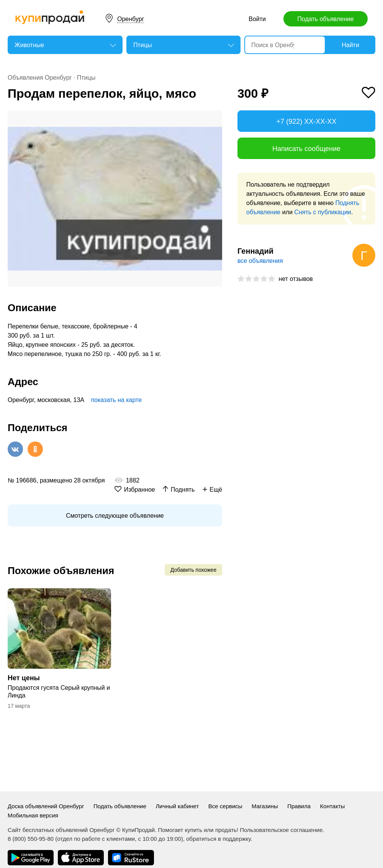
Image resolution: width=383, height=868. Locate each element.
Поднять (183, 490)
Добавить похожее (193, 570)
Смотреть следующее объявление (115, 516)
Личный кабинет (177, 806)
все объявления (260, 261)
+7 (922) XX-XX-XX (307, 121)
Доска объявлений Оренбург (46, 806)
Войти (257, 19)
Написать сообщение (306, 149)
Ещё (216, 490)
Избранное (140, 490)
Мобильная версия (33, 815)
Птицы (86, 78)
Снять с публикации (322, 212)
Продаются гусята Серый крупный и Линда (59, 692)
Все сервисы (225, 806)
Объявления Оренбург (40, 78)
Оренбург (131, 19)
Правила (299, 806)
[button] (215, 117)
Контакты (333, 806)
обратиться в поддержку (218, 839)
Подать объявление (325, 19)
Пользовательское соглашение (281, 830)
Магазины (265, 806)
